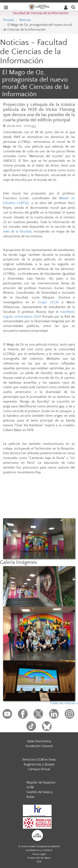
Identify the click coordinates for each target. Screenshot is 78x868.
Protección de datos (39, 858)
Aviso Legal (39, 854)
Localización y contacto (39, 850)
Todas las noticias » (64, 703)
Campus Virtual (39, 769)
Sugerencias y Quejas (39, 764)
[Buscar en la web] (73, 7)
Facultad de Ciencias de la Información (41, 13)
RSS (39, 862)
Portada (9, 20)
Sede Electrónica (39, 741)
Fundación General (39, 746)
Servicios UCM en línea (39, 760)
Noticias (25, 20)
